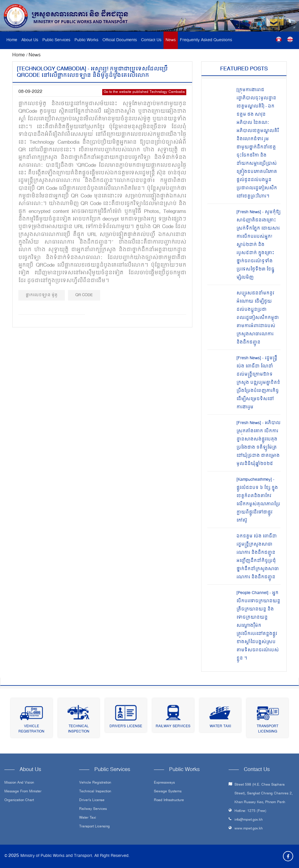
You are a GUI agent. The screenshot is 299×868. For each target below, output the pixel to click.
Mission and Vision (19, 783)
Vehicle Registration (31, 729)
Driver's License (126, 726)
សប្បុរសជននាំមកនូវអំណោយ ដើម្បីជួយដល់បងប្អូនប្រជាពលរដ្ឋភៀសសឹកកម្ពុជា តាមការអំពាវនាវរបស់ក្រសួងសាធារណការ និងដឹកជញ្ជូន (258, 318)
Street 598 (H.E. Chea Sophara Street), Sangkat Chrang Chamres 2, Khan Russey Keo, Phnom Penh (264, 794)
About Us (30, 40)
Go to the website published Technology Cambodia (144, 92)
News (171, 40)
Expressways (164, 783)
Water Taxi (220, 726)
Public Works (86, 40)
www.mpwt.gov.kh (249, 829)
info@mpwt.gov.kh (249, 820)
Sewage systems (168, 792)
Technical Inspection (79, 729)
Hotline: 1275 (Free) (250, 811)
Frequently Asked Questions (206, 40)
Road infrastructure (169, 801)
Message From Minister (23, 792)
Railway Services (173, 726)
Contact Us (151, 40)
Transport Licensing (267, 729)
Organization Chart (19, 801)
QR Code (84, 295)
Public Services (56, 40)
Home (12, 40)
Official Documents (120, 40)
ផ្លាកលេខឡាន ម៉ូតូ (42, 295)
